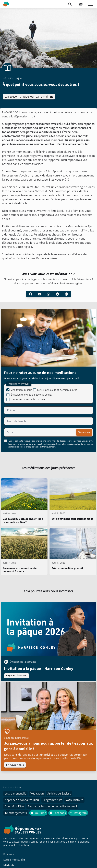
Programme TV (52, 800)
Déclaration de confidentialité (48, 444)
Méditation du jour (21, 390)
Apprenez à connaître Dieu (22, 800)
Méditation (37, 794)
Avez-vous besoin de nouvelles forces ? (52, 806)
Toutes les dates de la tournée (28, 399)
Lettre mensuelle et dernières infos (57, 390)
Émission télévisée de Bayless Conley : (32, 395)
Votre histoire (74, 800)
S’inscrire (84, 432)
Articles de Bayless (59, 794)
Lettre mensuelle (15, 794)
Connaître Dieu (14, 806)
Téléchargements (16, 813)
